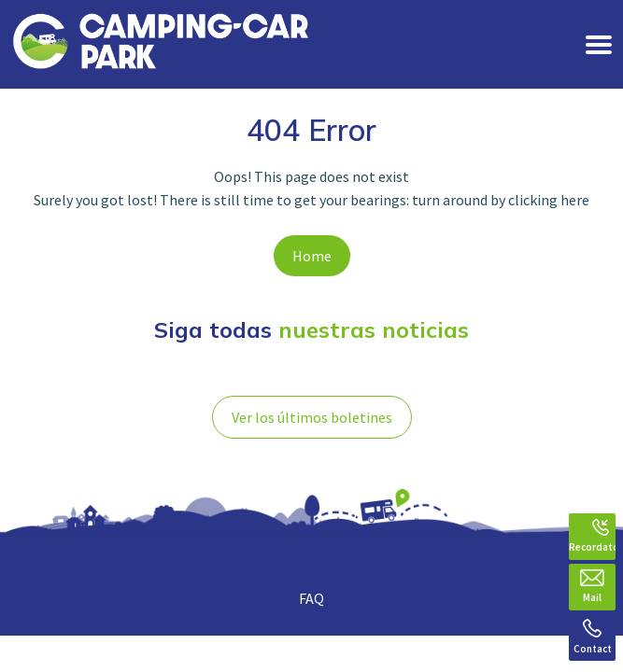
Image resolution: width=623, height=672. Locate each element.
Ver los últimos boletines (312, 417)
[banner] (161, 44)
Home (312, 256)
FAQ (311, 598)
